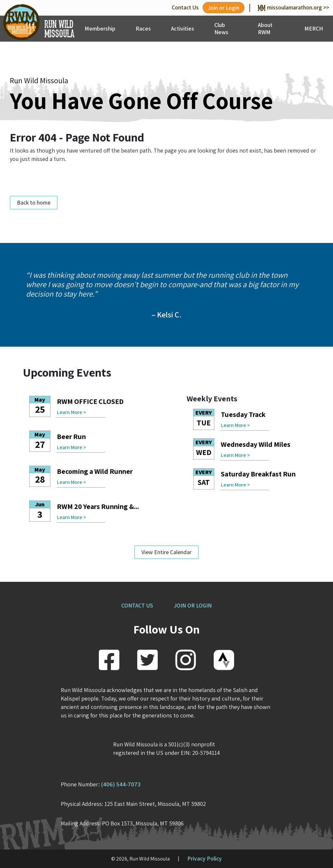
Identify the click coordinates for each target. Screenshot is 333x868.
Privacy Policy (205, 858)
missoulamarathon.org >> (293, 7)
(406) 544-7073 (121, 784)
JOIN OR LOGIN (193, 605)
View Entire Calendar (166, 552)
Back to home (34, 202)
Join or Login (224, 8)
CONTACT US (137, 605)
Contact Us (185, 7)
